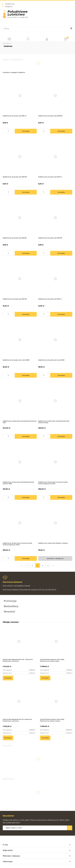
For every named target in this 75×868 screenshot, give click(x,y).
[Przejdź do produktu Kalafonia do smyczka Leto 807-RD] (20, 157)
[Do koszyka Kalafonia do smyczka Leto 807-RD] (26, 192)
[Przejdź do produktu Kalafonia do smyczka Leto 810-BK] (20, 218)
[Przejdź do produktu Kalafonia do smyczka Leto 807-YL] (55, 157)
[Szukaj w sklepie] (36, 29)
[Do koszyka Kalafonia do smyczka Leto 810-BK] (26, 253)
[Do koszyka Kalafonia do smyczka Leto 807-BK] (61, 131)
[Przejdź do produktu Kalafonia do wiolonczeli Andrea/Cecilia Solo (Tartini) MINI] (20, 462)
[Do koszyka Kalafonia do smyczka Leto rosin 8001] (61, 375)
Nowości (9, 612)
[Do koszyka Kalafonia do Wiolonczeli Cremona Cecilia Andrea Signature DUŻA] (61, 497)
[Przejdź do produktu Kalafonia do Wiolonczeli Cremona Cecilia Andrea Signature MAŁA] (20, 523)
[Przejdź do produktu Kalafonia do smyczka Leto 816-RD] (20, 279)
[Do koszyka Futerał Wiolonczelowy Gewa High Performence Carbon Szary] (45, 678)
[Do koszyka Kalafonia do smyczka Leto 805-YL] (26, 131)
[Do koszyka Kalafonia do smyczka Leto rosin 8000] (26, 375)
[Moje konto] (47, 39)
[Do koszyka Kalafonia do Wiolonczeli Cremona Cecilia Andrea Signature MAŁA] (26, 558)
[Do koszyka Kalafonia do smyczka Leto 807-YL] (61, 192)
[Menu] (9, 39)
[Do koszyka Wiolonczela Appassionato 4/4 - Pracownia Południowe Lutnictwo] (8, 678)
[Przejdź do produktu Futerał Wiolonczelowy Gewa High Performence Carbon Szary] (56, 644)
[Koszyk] (66, 39)
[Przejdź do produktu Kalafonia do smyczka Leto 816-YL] (55, 279)
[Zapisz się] (70, 828)
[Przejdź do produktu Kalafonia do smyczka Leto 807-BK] (55, 96)
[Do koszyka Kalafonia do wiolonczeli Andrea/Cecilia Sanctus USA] (26, 436)
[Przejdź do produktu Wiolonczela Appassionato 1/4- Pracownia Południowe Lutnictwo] (19, 704)
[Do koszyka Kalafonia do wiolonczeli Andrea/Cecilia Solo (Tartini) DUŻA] (61, 436)
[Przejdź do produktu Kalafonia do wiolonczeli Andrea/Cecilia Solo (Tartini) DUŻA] (55, 401)
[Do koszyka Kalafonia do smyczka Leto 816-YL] (61, 314)
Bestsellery (11, 606)
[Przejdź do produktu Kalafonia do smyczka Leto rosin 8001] (55, 340)
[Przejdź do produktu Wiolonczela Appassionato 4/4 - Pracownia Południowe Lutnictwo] (19, 644)
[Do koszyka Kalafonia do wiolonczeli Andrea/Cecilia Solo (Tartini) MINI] (26, 497)
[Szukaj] (71, 29)
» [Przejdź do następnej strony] (53, 566)
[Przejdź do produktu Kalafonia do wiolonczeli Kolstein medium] (55, 523)
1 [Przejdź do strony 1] (27, 566)
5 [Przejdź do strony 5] (48, 566)
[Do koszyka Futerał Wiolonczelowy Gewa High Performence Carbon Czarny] (45, 738)
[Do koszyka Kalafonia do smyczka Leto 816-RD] (26, 314)
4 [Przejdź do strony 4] (43, 566)
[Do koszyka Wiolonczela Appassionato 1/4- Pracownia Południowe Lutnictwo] (8, 738)
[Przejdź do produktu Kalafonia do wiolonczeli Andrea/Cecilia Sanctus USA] (20, 401)
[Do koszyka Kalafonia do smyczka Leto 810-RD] (61, 253)
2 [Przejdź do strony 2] (32, 566)
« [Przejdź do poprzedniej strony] (22, 566)
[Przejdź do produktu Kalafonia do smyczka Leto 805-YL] (20, 96)
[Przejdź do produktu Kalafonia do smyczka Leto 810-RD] (55, 218)
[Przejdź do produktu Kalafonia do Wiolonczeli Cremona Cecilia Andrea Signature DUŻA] (55, 462)
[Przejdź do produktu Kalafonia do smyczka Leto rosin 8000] (20, 340)
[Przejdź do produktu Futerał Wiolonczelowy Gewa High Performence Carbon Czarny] (56, 704)
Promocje (10, 601)
